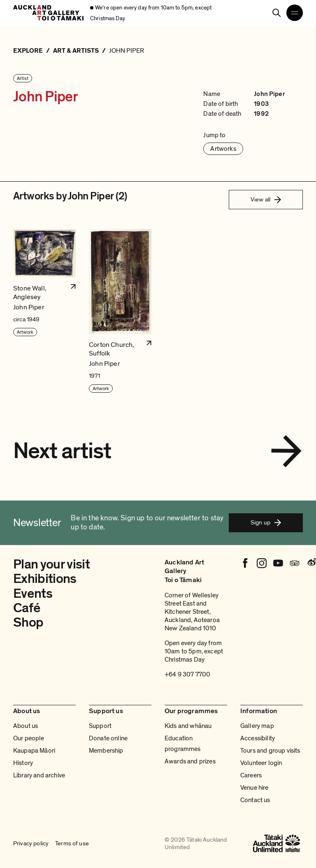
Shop (28, 622)
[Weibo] (311, 563)
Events (33, 594)
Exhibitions (45, 579)
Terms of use (72, 843)
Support (100, 726)
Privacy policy (31, 843)
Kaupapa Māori (34, 751)
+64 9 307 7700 (187, 674)
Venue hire (254, 788)
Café (27, 608)
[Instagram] (262, 563)
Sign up (266, 522)
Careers (251, 775)
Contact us (255, 800)
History (23, 763)
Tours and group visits (270, 751)
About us (26, 726)
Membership (106, 751)
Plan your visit (51, 564)
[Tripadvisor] (295, 563)
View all (266, 199)
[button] (44, 311)
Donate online (108, 738)
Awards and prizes (190, 761)
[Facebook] (245, 563)
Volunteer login (261, 763)
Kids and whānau (188, 726)
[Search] (276, 13)
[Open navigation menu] (295, 13)
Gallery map (257, 726)
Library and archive (39, 775)
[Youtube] (278, 563)
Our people (29, 738)
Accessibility (258, 738)
